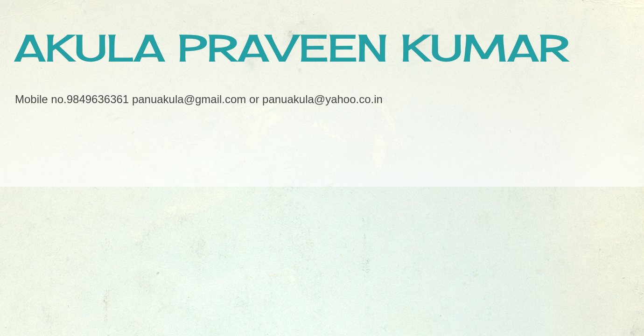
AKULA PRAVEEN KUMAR (291, 48)
